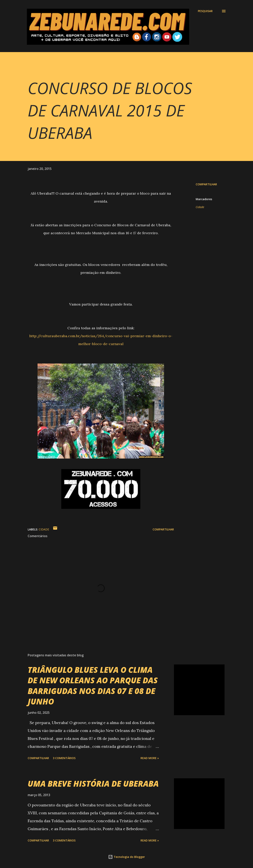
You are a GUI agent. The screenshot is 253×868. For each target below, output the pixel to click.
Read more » (150, 758)
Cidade (200, 207)
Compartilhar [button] (206, 184)
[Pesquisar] (205, 11)
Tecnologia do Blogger (126, 857)
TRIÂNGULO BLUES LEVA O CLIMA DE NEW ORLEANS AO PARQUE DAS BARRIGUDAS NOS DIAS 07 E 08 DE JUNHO (93, 686)
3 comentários (64, 758)
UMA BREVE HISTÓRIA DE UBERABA (93, 784)
